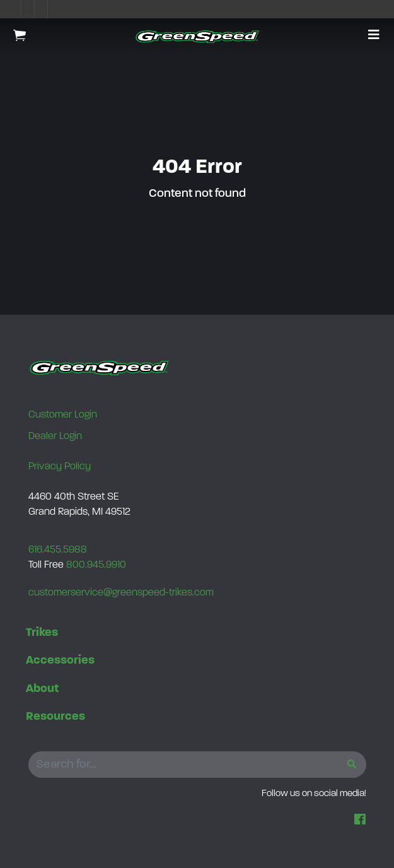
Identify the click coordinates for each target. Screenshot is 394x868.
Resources (55, 717)
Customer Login (63, 415)
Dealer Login (55, 437)
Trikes (42, 633)
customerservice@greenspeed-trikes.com (121, 593)
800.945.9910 (96, 565)
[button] (374, 36)
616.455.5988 (58, 550)
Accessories (60, 661)
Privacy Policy (60, 467)
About (42, 689)
